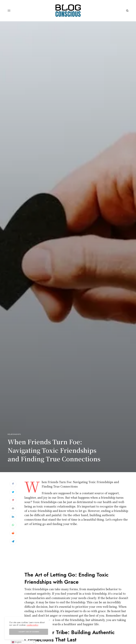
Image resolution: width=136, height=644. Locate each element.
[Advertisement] (76, 550)
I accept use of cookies (29, 632)
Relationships (14, 434)
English (17, 642)
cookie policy (32, 625)
